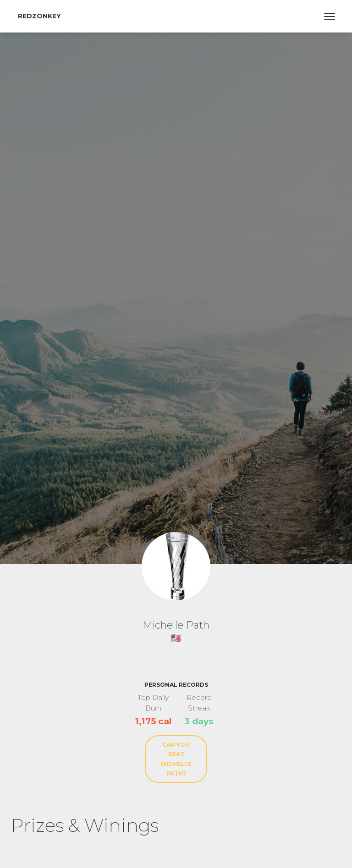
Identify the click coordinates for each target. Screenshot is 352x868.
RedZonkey (39, 16)
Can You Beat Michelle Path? (176, 759)
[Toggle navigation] (330, 16)
